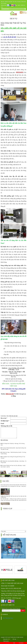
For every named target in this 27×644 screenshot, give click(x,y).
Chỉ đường (21, 643)
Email (2, 424)
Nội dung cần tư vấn (6, 426)
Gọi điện (8, 643)
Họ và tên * (4, 418)
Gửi (23, 611)
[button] (21, 12)
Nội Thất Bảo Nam (8, 618)
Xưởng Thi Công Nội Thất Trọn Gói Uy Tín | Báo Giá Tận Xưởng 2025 (14, 497)
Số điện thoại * (5, 421)
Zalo (14, 643)
